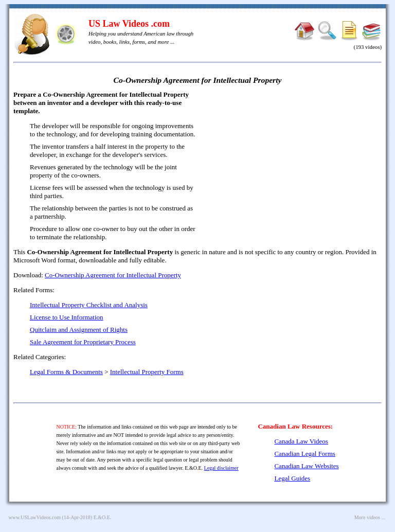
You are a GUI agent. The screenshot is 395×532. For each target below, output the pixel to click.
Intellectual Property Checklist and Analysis (89, 305)
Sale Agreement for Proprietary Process (83, 342)
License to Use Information (67, 317)
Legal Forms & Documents (66, 372)
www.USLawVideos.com (35, 517)
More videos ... (370, 517)
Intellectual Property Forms (147, 372)
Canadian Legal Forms (304, 454)
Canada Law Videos (301, 441)
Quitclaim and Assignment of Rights (79, 330)
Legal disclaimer (221, 468)
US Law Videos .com (129, 24)
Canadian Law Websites (306, 466)
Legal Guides (292, 478)
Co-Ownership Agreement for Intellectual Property (113, 275)
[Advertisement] (293, 165)
